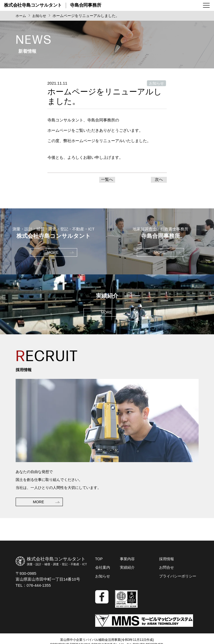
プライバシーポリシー (178, 577)
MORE (38, 515)
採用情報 (167, 560)
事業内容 (127, 560)
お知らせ (103, 577)
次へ (159, 180)
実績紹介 (127, 569)
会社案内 (103, 569)
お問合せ (167, 569)
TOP (99, 560)
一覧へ (107, 180)
